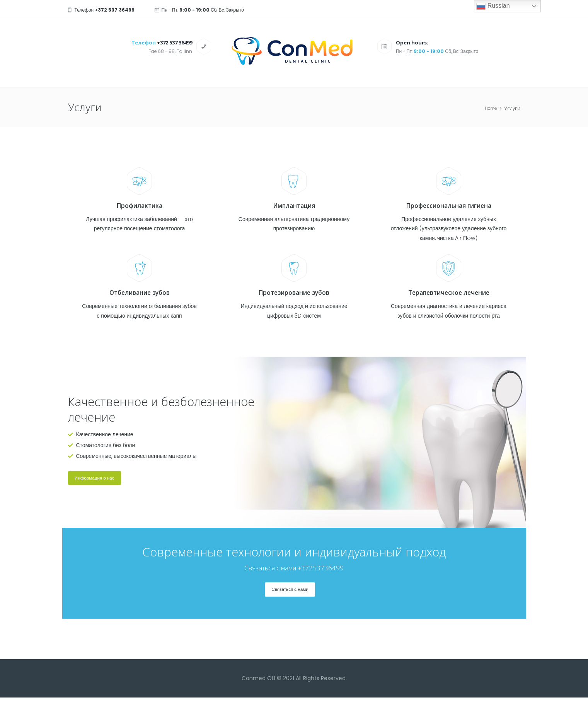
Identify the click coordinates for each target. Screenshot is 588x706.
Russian (493, 6)
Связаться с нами (290, 596)
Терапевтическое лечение (449, 293)
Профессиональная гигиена (449, 205)
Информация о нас (101, 481)
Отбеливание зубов (139, 293)
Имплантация (294, 205)
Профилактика (140, 205)
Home (490, 109)
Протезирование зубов (294, 293)
